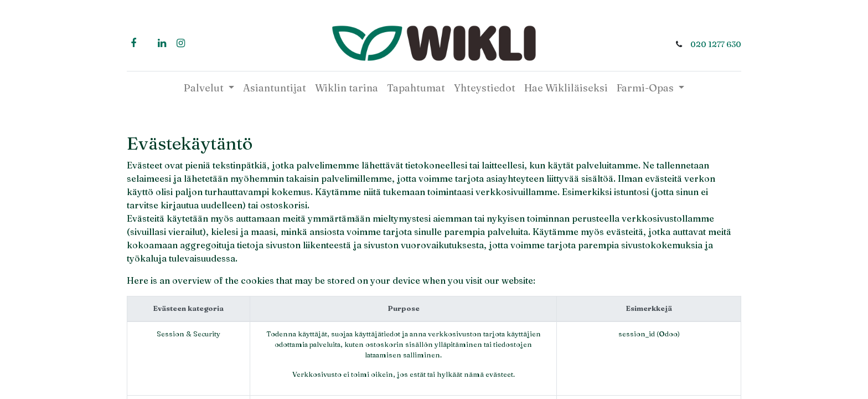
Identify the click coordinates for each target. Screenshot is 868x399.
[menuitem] (275, 88)
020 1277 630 (716, 44)
